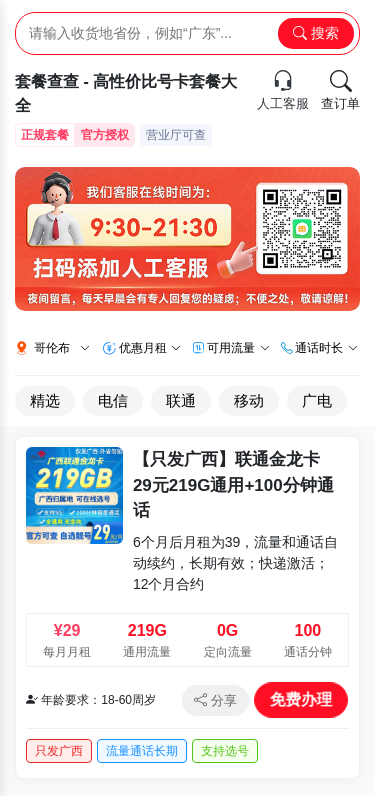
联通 (181, 400)
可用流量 (238, 348)
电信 (113, 400)
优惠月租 (150, 348)
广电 (317, 400)
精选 (45, 400)
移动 (249, 400)
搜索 (316, 33)
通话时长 (326, 348)
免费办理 (300, 699)
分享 (215, 700)
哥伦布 (62, 348)
